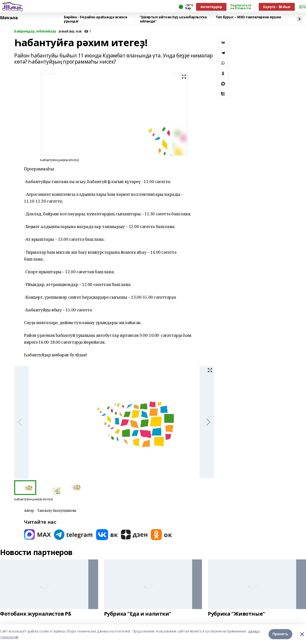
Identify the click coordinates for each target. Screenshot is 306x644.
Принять (280, 634)
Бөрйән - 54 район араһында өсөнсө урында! (95, 19)
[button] (208, 422)
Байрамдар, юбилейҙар (35, 31)
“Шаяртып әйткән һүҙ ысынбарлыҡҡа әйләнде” (173, 19)
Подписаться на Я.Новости (241, 7)
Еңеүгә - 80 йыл (277, 7)
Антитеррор (211, 7)
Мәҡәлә (9, 18)
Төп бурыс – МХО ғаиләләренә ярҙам (248, 17)
